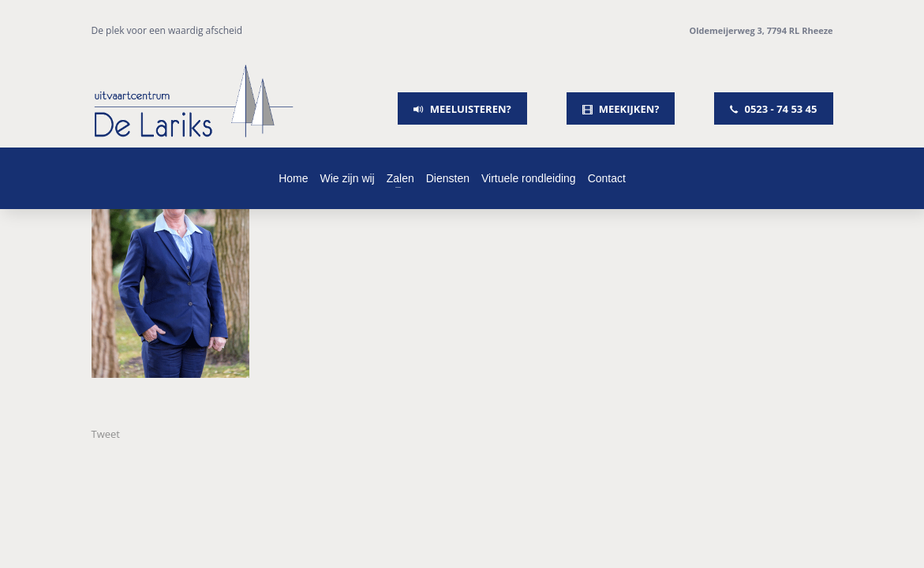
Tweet (106, 434)
